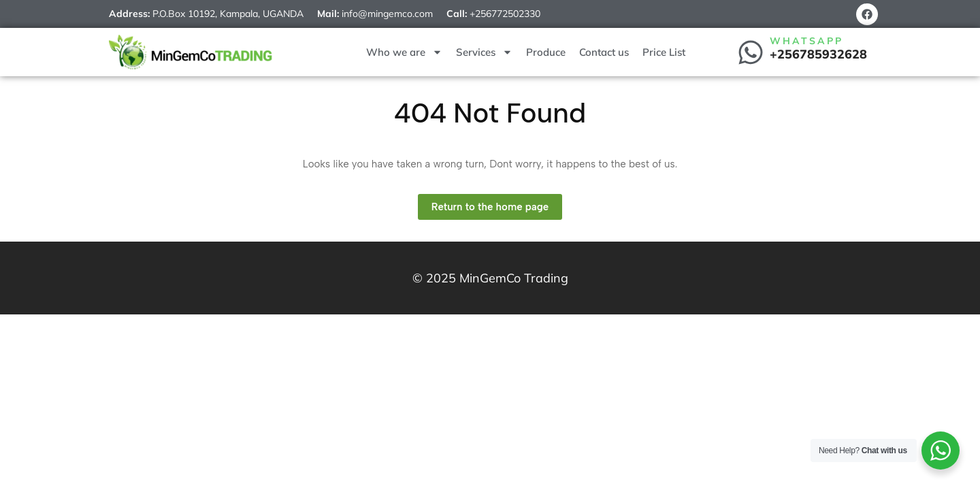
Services (484, 52)
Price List (664, 52)
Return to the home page (497, 203)
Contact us (604, 52)
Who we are (404, 52)
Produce (546, 52)
